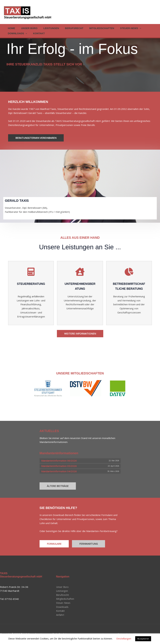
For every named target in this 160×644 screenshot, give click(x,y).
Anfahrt (60, 615)
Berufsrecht (70, 28)
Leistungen (49, 28)
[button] (134, 28)
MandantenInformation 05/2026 (59, 466)
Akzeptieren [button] (143, 639)
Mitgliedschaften (97, 28)
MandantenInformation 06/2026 (59, 461)
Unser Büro (28, 28)
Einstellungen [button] (124, 638)
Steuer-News (125, 28)
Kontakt (37, 33)
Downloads (17, 33)
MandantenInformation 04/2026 (59, 471)
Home (11, 28)
